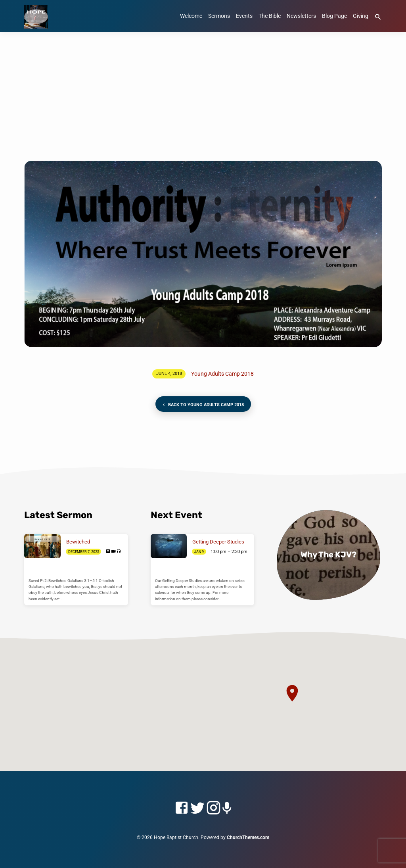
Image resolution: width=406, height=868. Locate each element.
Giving (361, 16)
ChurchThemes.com (248, 837)
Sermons (219, 16)
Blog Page (334, 16)
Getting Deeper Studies (218, 542)
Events (244, 16)
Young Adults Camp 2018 (222, 374)
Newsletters (301, 16)
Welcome (191, 16)
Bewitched (78, 542)
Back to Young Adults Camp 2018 (203, 405)
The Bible (270, 16)
